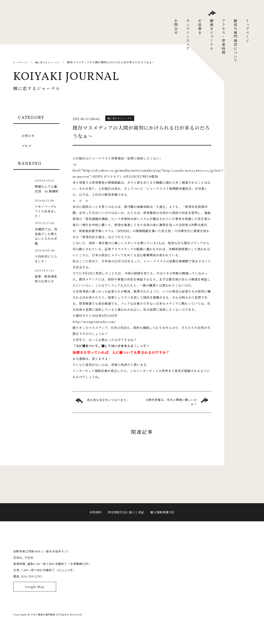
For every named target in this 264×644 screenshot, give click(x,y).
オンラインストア (188, 35)
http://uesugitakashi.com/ (95, 322)
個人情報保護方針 (164, 517)
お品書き (200, 27)
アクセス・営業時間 (224, 37)
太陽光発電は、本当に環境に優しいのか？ (171, 402)
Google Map (35, 603)
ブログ (27, 146)
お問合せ (176, 27)
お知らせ (29, 135)
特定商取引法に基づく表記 (126, 517)
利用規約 (94, 517)
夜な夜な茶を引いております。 (109, 400)
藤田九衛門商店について (235, 41)
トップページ (247, 31)
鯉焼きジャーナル (212, 35)
